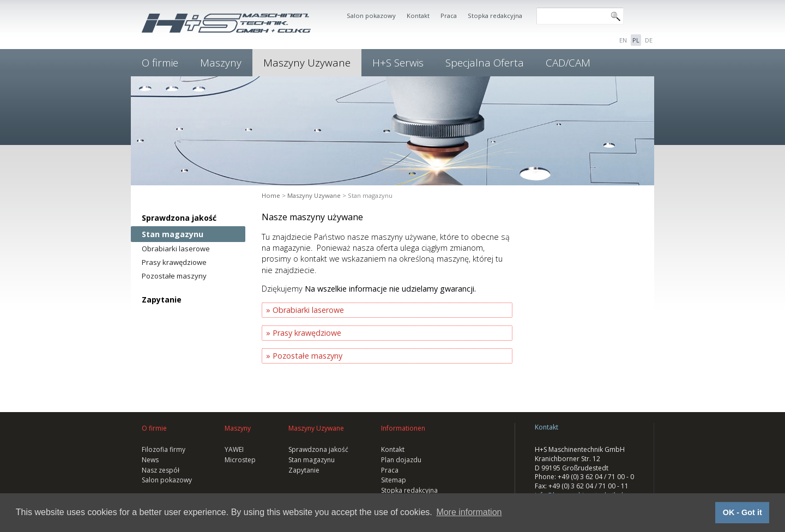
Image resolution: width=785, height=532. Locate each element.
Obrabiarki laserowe (176, 249)
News (150, 460)
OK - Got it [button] (742, 512)
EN (623, 40)
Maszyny (221, 63)
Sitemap (394, 480)
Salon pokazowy (371, 16)
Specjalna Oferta (485, 63)
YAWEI (234, 449)
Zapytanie (162, 300)
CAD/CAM (568, 63)
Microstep (240, 460)
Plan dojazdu (401, 460)
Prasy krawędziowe (174, 262)
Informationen (403, 428)
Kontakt (418, 16)
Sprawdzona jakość (179, 218)
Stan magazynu (173, 234)
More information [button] (469, 512)
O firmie (160, 63)
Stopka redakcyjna (495, 16)
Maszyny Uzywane (307, 63)
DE (649, 40)
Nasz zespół (161, 470)
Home (271, 195)
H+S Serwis (398, 63)
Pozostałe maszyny (174, 276)
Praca (449, 16)
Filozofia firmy (164, 449)
